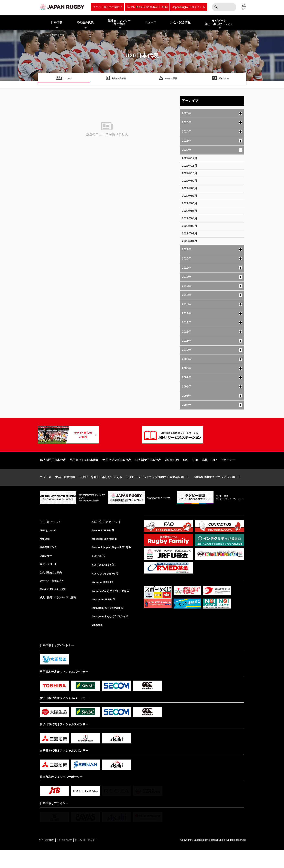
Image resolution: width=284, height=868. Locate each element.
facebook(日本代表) (105, 553)
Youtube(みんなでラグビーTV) (112, 606)
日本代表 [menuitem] (56, 22)
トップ (41, 35)
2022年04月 (190, 218)
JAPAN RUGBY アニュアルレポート (217, 490)
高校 (205, 473)
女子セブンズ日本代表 (117, 473)
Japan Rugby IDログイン (187, 7)
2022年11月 (190, 166)
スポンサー (47, 571)
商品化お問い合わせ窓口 (55, 606)
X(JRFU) (97, 571)
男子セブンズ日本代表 (84, 473)
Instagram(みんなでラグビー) (111, 633)
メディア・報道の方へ (54, 598)
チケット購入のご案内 (106, 7)
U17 (214, 473)
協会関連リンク (50, 562)
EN (244, 9)
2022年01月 (190, 241)
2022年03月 (190, 226)
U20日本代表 (57, 35)
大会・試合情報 (65, 490)
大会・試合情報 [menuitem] (181, 22)
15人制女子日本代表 (148, 473)
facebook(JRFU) (103, 544)
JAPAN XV (172, 473)
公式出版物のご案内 (53, 589)
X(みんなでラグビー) (105, 589)
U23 (186, 473)
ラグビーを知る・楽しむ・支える (101, 490)
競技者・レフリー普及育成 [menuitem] (119, 22)
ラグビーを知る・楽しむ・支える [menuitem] (219, 22)
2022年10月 (190, 173)
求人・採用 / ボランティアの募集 (61, 615)
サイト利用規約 (49, 858)
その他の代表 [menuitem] (85, 22)
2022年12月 (190, 158)
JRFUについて (49, 544)
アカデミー (228, 473)
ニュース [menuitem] (151, 22)
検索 (216, 7)
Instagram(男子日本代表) (108, 624)
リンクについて (73, 858)
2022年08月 (190, 188)
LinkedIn (98, 642)
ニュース (45, 490)
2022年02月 (190, 233)
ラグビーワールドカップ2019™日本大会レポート (158, 490)
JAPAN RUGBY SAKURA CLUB (146, 7)
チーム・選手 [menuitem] (171, 79)
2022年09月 (190, 181)
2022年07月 (190, 196)
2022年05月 (190, 211)
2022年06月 (190, 203)
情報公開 (45, 553)
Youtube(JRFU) (102, 598)
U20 (195, 473)
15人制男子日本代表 (53, 473)
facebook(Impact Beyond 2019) (113, 562)
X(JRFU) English (103, 580)
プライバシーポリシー (100, 858)
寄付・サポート (50, 580)
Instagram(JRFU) (103, 615)
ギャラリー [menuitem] (224, 79)
